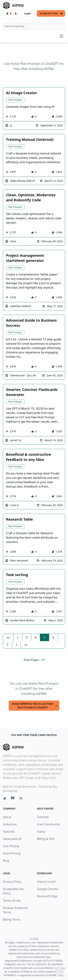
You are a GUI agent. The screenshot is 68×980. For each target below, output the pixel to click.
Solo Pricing (11, 846)
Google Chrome (48, 889)
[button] (8, 637)
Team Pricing (12, 853)
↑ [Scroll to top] (59, 970)
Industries (10, 824)
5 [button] (44, 637)
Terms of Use (12, 901)
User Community (49, 824)
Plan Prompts (15, 100)
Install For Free (51, 13)
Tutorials (43, 817)
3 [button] (27, 637)
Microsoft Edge (47, 896)
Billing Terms (12, 919)
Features (9, 832)
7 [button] (8, 645)
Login (27, 13)
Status (41, 832)
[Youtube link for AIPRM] (13, 799)
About (7, 817)
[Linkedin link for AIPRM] (22, 799)
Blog (6, 861)
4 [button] (35, 637)
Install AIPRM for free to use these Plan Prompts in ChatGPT (34, 706)
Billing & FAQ (46, 839)
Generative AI (12, 839)
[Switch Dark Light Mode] (16, 13)
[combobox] (34, 26)
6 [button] (53, 637)
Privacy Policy (12, 882)
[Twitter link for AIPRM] (5, 798)
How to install (46, 882)
